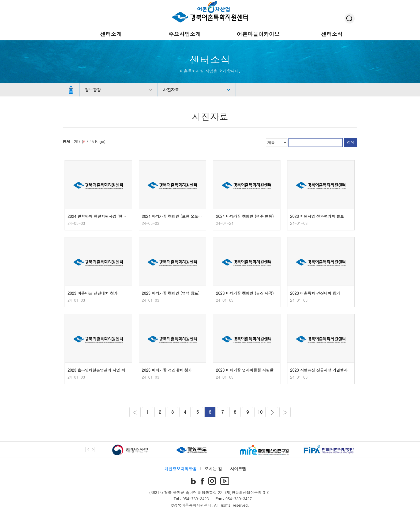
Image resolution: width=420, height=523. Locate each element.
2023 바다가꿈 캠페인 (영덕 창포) (171, 293)
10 (260, 412)
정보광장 (93, 90)
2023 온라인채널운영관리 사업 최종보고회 (104, 370)
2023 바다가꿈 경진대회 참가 (167, 370)
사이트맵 (238, 469)
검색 (351, 142)
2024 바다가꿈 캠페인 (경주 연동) (245, 216)
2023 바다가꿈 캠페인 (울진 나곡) (245, 293)
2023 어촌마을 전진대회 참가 (93, 293)
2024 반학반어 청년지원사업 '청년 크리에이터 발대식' (114, 216)
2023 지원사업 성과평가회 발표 (317, 216)
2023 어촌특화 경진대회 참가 (315, 293)
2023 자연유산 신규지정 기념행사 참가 (323, 370)
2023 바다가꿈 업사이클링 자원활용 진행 (251, 370)
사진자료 (171, 90)
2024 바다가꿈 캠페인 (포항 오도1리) (174, 216)
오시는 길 (213, 469)
